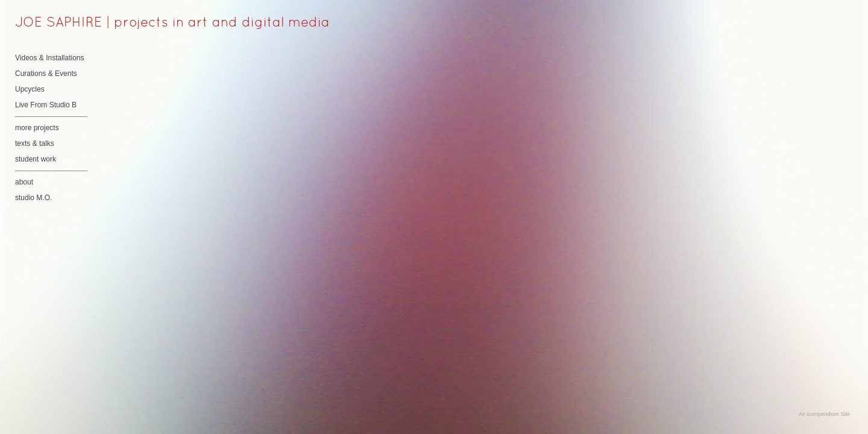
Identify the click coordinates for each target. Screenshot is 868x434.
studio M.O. (33, 198)
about (24, 182)
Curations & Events (46, 74)
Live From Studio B (46, 105)
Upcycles (30, 89)
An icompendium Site (824, 414)
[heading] (45, 24)
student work (36, 159)
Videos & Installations (50, 58)
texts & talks (35, 143)
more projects (37, 128)
